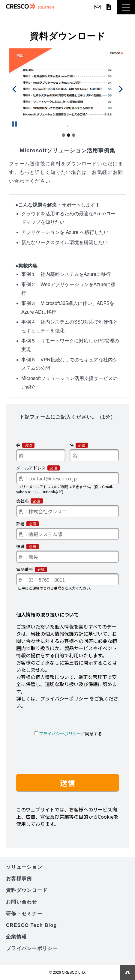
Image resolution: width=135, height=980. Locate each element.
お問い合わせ (97, 7)
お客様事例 (19, 878)
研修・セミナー (24, 914)
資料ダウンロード (109, 7)
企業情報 (16, 937)
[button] (126, 7)
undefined (18, 89)
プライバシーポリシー (32, 948)
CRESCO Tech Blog (31, 925)
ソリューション (24, 867)
